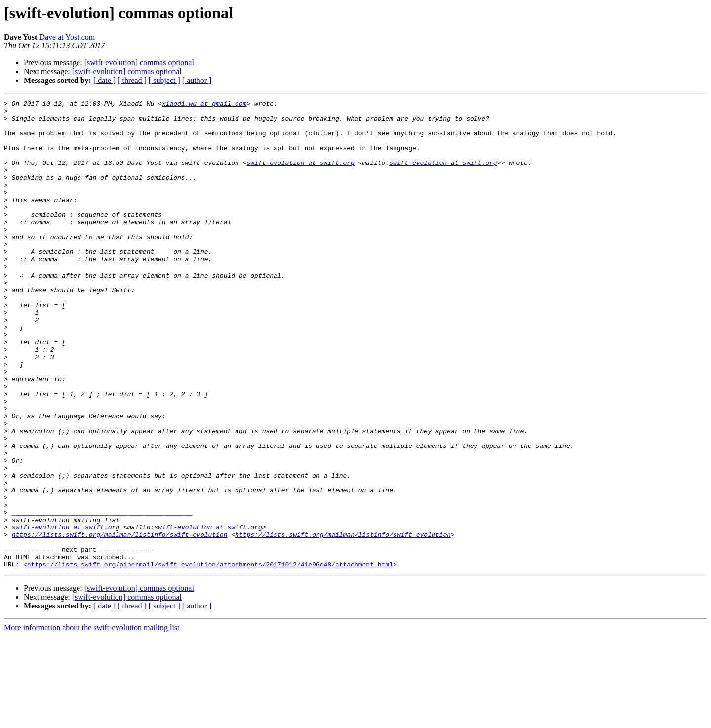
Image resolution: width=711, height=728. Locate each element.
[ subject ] (164, 80)
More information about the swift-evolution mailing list (92, 719)
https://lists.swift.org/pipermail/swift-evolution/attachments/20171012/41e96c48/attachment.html (210, 656)
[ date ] (104, 80)
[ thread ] (132, 80)
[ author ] (197, 80)
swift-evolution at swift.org (300, 176)
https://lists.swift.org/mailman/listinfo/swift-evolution (120, 620)
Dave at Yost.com (67, 37)
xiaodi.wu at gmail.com (204, 105)
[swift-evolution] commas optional (139, 62)
